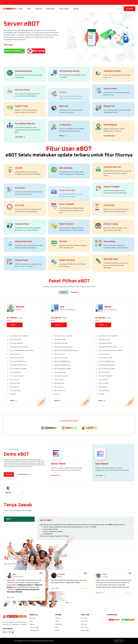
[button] (67, 621)
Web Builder (85, 630)
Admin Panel (56, 476)
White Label (50, 9)
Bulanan (64, 292)
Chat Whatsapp (110, 156)
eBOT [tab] (9, 522)
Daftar (63, 155)
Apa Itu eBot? (46, 532)
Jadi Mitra (130, 9)
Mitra (29, 9)
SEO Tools (84, 627)
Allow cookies (119, 641)
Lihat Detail (20, 158)
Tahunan (74, 292)
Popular (42, 402)
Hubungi (76, 9)
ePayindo (39, 9)
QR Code (84, 624)
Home (20, 9)
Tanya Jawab (64, 9)
